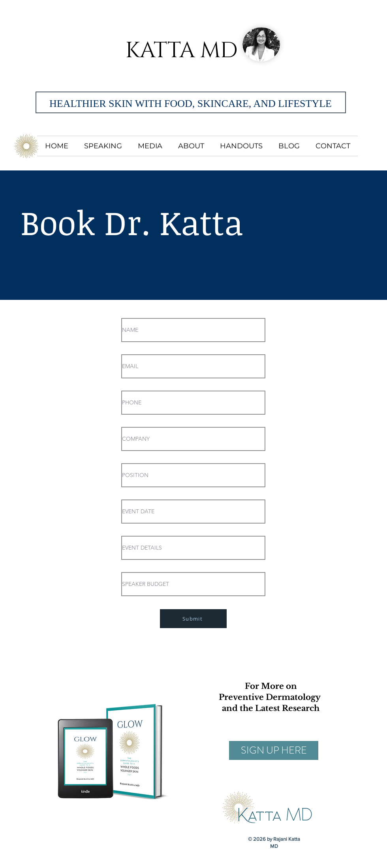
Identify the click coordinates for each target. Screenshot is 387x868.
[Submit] (193, 619)
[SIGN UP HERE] (274, 750)
